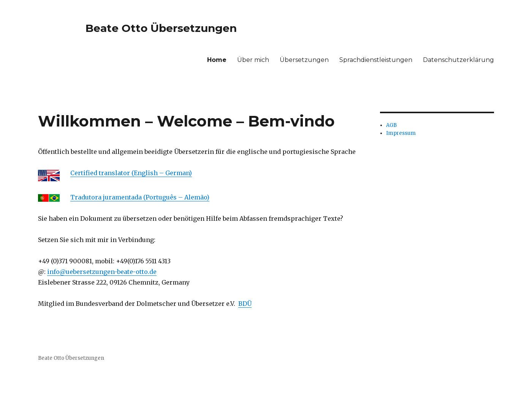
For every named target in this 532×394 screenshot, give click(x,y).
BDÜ (245, 304)
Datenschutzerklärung (458, 60)
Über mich (253, 60)
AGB (391, 125)
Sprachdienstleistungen (376, 60)
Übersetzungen (304, 60)
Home (217, 60)
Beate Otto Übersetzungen (161, 28)
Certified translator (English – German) (131, 173)
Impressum (401, 133)
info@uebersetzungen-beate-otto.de (102, 272)
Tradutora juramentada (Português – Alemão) (140, 197)
